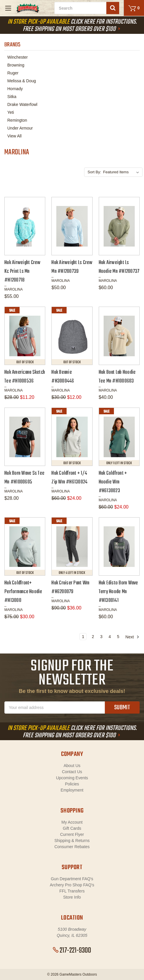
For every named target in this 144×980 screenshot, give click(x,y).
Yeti (11, 112)
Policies (72, 784)
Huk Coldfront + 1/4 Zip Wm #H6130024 (69, 478)
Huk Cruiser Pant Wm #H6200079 (70, 587)
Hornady (15, 89)
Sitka (12, 97)
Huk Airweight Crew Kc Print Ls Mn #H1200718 (22, 271)
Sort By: (94, 172)
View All (14, 136)
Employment (72, 790)
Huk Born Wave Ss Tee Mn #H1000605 (24, 478)
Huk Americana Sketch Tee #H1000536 (25, 377)
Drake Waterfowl (22, 104)
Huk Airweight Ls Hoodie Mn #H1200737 (119, 267)
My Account (72, 822)
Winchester (18, 57)
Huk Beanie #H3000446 (63, 377)
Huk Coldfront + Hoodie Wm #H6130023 (113, 482)
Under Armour (20, 128)
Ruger (13, 73)
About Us (72, 766)
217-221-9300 (72, 951)
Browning (16, 65)
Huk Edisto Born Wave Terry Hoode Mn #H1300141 (118, 592)
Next (132, 637)
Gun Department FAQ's (72, 879)
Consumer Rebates (72, 847)
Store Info (72, 897)
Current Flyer (72, 834)
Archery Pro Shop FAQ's (72, 885)
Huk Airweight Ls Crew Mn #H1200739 (72, 267)
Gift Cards (72, 828)
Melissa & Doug (22, 81)
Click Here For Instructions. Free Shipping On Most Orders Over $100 (72, 26)
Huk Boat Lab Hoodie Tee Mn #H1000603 (117, 377)
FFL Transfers (72, 891)
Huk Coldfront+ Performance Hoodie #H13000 (23, 592)
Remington (17, 120)
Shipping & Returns (72, 841)
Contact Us (72, 772)
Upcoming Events (72, 778)
